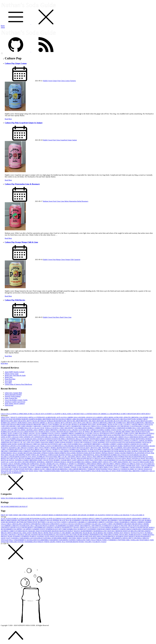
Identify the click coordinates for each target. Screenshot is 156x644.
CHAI (116, 522)
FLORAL (117, 526)
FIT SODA (150, 433)
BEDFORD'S (107, 419)
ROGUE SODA (100, 458)
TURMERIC (113, 540)
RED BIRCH (81, 536)
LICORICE (5, 531)
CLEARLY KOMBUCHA (19, 428)
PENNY (99, 453)
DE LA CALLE (129, 430)
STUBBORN (41, 466)
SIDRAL (89, 462)
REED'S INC (6, 458)
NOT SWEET (125, 533)
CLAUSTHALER (136, 426)
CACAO (50, 522)
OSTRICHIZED (7, 453)
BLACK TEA (65, 520)
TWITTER (122, 540)
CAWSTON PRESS (58, 426)
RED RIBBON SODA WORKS (114, 457)
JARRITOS (5, 442)
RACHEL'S (144, 455)
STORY (33, 466)
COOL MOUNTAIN (144, 428)
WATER (31, 498)
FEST (113, 433)
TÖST (61, 467)
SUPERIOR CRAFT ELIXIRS (115, 466)
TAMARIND (54, 540)
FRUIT (5, 515)
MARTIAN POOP (130, 446)
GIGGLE (16, 437)
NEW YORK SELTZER (111, 449)
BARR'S (33, 419)
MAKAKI (32, 531)
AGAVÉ (50, 519)
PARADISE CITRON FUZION (44, 453)
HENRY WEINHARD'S (93, 439)
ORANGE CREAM (24, 535)
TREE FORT (99, 467)
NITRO (117, 533)
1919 (7, 417)
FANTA (58, 433)
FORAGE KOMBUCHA (62, 435)
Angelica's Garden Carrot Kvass (15, 402)
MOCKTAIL (18, 533)
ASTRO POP (119, 417)
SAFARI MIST (67, 460)
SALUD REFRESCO (111, 460)
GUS (23, 439)
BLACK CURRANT (40, 520)
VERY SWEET (15, 515)
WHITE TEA (61, 542)
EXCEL (52, 433)
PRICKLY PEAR (7, 536)
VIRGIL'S (117, 469)
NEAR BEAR (88, 533)
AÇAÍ (3, 519)
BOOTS (14, 423)
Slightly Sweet (48, 81)
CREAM (127, 524)
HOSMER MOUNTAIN (24, 441)
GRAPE (58, 527)
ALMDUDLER (51, 417)
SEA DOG (18, 462)
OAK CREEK (65, 451)
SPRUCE (146, 538)
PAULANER (72, 453)
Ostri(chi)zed (9, 405)
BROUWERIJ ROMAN (25, 424)
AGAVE (43, 519)
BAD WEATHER (15, 419)
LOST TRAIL (41, 446)
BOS (30, 423)
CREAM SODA (137, 524)
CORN (110, 524)
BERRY (94, 515)
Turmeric (73, 81)
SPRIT (112, 464)
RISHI (38, 458)
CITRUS (26, 515)
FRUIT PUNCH (134, 526)
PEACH (60, 535)
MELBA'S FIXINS (28, 448)
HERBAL (109, 527)
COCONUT (79, 524)
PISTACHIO (124, 535)
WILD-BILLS (106, 471)
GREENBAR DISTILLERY (139, 437)
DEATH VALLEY (18, 432)
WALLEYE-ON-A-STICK (10, 471)
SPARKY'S (73, 464)
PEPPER (86, 535)
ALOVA (64, 417)
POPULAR (36, 455)
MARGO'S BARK (117, 446)
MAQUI (107, 446)
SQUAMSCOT (149, 464)
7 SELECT (14, 417)
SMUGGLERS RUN (147, 462)
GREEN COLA (124, 437)
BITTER (21, 520)
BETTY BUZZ (32, 421)
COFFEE (88, 524)
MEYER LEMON (144, 531)
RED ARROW (98, 457)
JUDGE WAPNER (99, 442)
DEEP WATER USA (31, 432)
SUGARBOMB (43, 540)
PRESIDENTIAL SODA (92, 455)
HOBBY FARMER (118, 439)
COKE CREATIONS (67, 428)
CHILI (9, 524)
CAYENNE (110, 522)
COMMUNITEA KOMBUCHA (105, 428)
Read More (8, 119)
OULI (15, 453)
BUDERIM (84, 424)
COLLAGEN (102, 524)
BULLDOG (93, 424)
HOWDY (43, 441)
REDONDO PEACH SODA (144, 457)
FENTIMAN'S (105, 433)
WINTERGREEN (72, 542)
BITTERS (29, 520)
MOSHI (60, 448)
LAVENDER (92, 529)
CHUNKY (26, 524)
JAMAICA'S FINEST (131, 441)
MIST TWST (39, 448)
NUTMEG (148, 533)
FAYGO (96, 433)
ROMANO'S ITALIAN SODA (116, 458)
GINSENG (50, 527)
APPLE (92, 519)
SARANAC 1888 (148, 460)
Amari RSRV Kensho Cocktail (15, 372)
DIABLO (42, 432)
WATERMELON (31, 542)
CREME (146, 524)
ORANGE (127, 515)
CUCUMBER (6, 526)
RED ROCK (130, 457)
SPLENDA (138, 538)
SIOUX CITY (108, 462)
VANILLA (118, 515)
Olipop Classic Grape (12, 374)
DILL (33, 526)
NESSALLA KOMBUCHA (71, 449)
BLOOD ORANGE (89, 520)
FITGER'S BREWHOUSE (10, 435)
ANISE (85, 519)
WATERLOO (24, 471)
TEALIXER (23, 467)
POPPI (29, 455)
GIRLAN (48, 437)
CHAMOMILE (125, 522)
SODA (5, 498)
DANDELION (25, 526)
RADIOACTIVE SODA (29, 457)
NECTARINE (109, 533)
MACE (25, 531)
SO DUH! (5, 464)
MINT (10, 533)
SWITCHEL (40, 498)
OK (4, 507)
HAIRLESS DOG (31, 439)
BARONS (25, 419)
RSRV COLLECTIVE (46, 460)
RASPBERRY (70, 536)
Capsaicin (77, 260)
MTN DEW (146, 414)
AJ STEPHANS (40, 417)
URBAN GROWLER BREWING (57, 469)
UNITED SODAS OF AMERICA (98, 414)
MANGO (63, 531)
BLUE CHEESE (102, 520)
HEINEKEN (71, 439)
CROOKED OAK (65, 430)
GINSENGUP (39, 437)
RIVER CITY (54, 458)
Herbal (79, 201)
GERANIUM (144, 526)
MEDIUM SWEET (64, 515)
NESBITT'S (57, 449)
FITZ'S (22, 435)
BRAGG (90, 423)
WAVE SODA (34, 471)
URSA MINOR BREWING (78, 469)
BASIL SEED (132, 519)
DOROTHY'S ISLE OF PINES (80, 432)
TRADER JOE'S (88, 467)
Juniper (75, 140)
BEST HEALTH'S (20, 421)
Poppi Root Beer (10, 379)
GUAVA (102, 527)
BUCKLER (67, 424)
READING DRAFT (75, 457)
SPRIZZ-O (125, 464)
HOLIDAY (126, 527)
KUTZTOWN (53, 444)
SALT (9, 538)
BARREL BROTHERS (44, 419)
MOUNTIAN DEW (84, 448)
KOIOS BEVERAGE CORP (28, 444)
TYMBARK (125, 467)
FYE (136, 435)
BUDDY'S (76, 424)
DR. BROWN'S (96, 432)
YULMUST (97, 542)
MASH (152, 446)
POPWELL (44, 455)
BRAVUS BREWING (101, 423)
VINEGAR (13, 542)
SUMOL (71, 466)
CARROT (101, 522)
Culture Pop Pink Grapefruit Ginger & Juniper (24, 123)
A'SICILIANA (23, 417)
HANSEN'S (49, 439)
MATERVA (13, 448)
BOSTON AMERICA (40, 423)
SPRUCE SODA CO (137, 464)
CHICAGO (86, 426)
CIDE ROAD (125, 426)
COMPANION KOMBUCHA (126, 428)
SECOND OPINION (30, 462)
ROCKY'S (91, 458)
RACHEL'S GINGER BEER (11, 457)
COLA (135, 515)
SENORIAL (41, 462)
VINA (110, 469)
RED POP (89, 536)
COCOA (71, 524)
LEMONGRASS (148, 529)
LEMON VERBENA (112, 529)
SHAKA (64, 462)
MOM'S (47, 448)
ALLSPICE (67, 519)
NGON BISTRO (125, 449)
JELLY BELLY (15, 442)
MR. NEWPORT (104, 448)
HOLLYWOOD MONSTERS (135, 439)
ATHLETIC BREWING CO (133, 417)
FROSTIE (118, 435)
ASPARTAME (108, 519)
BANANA (117, 519)
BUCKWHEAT (11, 522)
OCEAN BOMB (76, 451)
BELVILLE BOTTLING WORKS (132, 419)
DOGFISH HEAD (63, 432)
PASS (25, 507)
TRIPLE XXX (109, 467)
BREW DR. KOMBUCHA (118, 423)
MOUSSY (94, 448)
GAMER (148, 435)
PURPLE (33, 536)
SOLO (11, 464)
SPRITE (118, 464)
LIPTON (13, 446)
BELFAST (116, 419)
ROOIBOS (120, 536)
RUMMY (57, 460)
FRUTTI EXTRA (128, 435)
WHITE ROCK (75, 471)
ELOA (39, 433)
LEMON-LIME (126, 529)
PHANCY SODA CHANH (117, 453)
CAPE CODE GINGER (24, 426)
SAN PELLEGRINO (126, 460)
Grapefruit (64, 140)
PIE (102, 535)
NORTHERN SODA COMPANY (21, 451)
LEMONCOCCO (136, 444)
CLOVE (64, 524)
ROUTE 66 (5, 460)
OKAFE (85, 451)
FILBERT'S (119, 433)
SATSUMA (48, 538)
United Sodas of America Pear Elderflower (18, 384)
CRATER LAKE (32, 430)
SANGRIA (15, 538)
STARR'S (20, 466)
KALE (56, 529)
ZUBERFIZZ (17, 473)
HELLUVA (80, 439)
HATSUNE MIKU (60, 439)
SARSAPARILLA (26, 538)
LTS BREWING (57, 446)
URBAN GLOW (40, 469)
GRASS (76, 527)
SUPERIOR (100, 466)
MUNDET (136, 448)
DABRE (108, 430)
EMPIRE (45, 433)
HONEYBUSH (143, 527)
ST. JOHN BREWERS (9, 466)
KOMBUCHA (22, 498)
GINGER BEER (27, 527)
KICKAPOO (131, 442)
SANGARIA (138, 460)
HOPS (152, 527)
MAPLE (71, 531)
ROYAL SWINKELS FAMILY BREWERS (24, 460)
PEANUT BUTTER (70, 535)
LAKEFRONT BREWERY (92, 444)
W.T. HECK (139, 469)
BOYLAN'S (73, 423)
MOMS (54, 448)
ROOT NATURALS (134, 458)
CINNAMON (36, 524)
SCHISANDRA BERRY (60, 538)
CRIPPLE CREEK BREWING (48, 430)
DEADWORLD (116, 414)
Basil (62, 317)
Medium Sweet (48, 201)
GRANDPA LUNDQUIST (87, 437)
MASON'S (5, 448)
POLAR (12, 455)
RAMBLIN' (42, 457)
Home (3, 26)
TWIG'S (117, 467)
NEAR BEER (98, 533)
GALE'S (141, 435)
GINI (21, 437)
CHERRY (141, 522)
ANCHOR (82, 417)
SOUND (43, 464)
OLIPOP (59, 414)
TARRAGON (81, 540)
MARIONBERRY (87, 531)
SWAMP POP (131, 466)
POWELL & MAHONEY (74, 455)
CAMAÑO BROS (137, 424)
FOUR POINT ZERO (85, 435)
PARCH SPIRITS (61, 453)
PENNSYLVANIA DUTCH (86, 453)
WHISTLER (65, 471)
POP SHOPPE (21, 455)
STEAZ (27, 466)
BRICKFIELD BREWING (136, 423)
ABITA (31, 417)
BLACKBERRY (76, 520)
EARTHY (52, 526)
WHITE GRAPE (50, 542)
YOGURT (88, 542)
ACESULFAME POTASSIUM (29, 519)
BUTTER (21, 522)
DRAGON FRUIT (42, 526)
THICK (99, 540)
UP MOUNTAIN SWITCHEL (24, 469)
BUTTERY (42, 522)
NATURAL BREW (34, 449)
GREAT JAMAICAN (111, 437)
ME (19, 448)
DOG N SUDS (51, 432)
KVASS (61, 498)
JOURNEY (70, 442)
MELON (134, 531)
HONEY (134, 527)
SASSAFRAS (38, 538)
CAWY (68, 426)
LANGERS (106, 444)
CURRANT (15, 526)
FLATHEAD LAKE (46, 435)
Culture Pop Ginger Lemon (16, 63)
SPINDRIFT (82, 464)
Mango (59, 260)
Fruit (59, 81)
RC (67, 457)
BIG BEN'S (68, 421)
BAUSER (81, 419)
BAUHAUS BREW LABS (68, 419)
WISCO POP (116, 471)
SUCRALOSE (32, 540)
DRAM (119, 432)
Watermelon (73, 201)
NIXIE (134, 449)
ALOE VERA (77, 519)
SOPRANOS (35, 464)
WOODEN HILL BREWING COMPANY (135, 471)
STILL (11, 540)
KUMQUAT (82, 529)
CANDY (64, 522)
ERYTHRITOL (98, 526)
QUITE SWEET (37, 515)
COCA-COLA (7, 414)
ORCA (33, 414)
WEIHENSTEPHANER (52, 471)
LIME (141, 515)
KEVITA (123, 442)
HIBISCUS (118, 527)
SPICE (126, 538)
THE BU (31, 467)
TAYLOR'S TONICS (11, 467)
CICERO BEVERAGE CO (111, 426)
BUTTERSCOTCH (31, 522)
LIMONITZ (5, 446)
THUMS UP (54, 467)
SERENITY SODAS (53, 462)
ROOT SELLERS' (147, 458)
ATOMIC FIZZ (148, 417)
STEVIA (5, 540)
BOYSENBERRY (126, 520)
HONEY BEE (10, 441)
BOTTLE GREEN (54, 423)
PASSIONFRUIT (50, 535)
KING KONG (13, 444)
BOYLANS (82, 423)
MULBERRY (67, 533)
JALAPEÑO (18, 529)
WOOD (81, 542)
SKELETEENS (123, 462)
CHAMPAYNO (77, 426)
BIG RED (93, 421)
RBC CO (61, 457)
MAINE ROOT (80, 446)
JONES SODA (60, 442)
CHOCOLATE (17, 524)
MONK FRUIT (38, 533)
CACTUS (57, 522)
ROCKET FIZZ (80, 414)
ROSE (138, 536)
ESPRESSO (108, 526)
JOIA (43, 442)
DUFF (10, 433)
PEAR (80, 535)
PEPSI (16, 414)
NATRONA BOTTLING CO (17, 449)
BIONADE (101, 421)
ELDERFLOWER (74, 526)
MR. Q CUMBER (117, 448)
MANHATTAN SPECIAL (95, 446)
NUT (142, 533)
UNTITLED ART (7, 469)
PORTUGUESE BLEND (57, 455)
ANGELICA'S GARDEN (95, 417)
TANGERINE (64, 540)
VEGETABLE (144, 540)
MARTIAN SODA (143, 446)
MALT (39, 531)
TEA (47, 498)
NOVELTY (136, 533)
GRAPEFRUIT (67, 527)
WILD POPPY (86, 471)
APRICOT (99, 519)
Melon (67, 201)
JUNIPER (49, 529)
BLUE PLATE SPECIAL (122, 421)
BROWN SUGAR (138, 520)
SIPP (116, 462)
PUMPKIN (26, 536)
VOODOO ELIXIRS (128, 469)
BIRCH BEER (12, 520)
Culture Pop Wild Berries (15, 300)
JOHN (38, 442)
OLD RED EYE (94, 451)
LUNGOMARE (69, 446)
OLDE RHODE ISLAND (123, 451)
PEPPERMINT (95, 535)
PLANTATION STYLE (143, 453)
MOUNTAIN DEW (135, 414)
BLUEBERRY (114, 520)
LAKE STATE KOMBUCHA (73, 444)
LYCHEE (19, 531)
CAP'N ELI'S (148, 424)
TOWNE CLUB (76, 467)
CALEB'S (127, 424)
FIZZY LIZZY (34, 435)
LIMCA (145, 444)
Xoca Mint (8, 383)
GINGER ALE (15, 527)
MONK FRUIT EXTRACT (53, 533)
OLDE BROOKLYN (107, 451)
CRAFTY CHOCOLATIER (17, 430)
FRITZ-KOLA (108, 435)
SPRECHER (24, 414)
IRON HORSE (101, 441)
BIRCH (4, 520)
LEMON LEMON (124, 444)
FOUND (74, 435)
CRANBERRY (118, 524)
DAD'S (114, 430)
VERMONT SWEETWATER (97, 469)
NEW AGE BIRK (96, 449)
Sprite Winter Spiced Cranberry (15, 404)
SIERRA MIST (98, 462)
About (3, 27)
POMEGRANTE (148, 535)
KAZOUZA (115, 442)
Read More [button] (4, 363)
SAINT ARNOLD (78, 460)
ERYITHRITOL (86, 526)
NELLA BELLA (46, 449)
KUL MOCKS (43, 444)
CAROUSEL (37, 426)
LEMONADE (137, 529)
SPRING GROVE (103, 464)
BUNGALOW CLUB (116, 424)
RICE (114, 536)
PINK (117, 535)
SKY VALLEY (134, 462)
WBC (42, 471)
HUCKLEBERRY (7, 529)
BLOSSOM (109, 421)
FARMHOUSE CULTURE (84, 433)
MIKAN (4, 533)
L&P (60, 444)
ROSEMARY (146, 536)
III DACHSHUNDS (76, 441)
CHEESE (134, 522)
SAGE (3, 538)
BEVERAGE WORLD (46, 421)
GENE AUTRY (6, 437)
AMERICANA (73, 417)
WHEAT (41, 542)
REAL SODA (68, 414)
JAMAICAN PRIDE (146, 441)
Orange (68, 260)
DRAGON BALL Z (109, 432)
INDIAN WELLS (89, 441)
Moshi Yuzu (9, 377)
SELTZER (53, 498)
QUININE (41, 536)
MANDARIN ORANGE (51, 531)
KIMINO (4, 444)
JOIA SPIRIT (50, 442)
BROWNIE (38, 424)
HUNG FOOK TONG (61, 441)
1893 (3, 417)
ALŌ (59, 417)
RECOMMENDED (14, 507)
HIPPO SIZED (106, 439)
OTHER (12, 498)
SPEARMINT (117, 538)
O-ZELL (56, 451)
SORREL (108, 538)
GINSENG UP (29, 437)
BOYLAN (65, 423)
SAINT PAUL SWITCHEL (94, 460)
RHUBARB (107, 536)
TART (88, 540)
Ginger (55, 81)
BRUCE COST (48, 424)
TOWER (67, 467)
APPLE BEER (109, 417)
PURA (124, 455)
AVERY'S (50, 414)
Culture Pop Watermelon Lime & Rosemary (22, 184)
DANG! (120, 430)
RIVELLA (45, 458)
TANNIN (73, 540)
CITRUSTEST (55, 524)
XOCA (152, 471)
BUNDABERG (103, 424)
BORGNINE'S (23, 423)
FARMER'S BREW (68, 433)
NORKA (140, 449)
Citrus (63, 81)
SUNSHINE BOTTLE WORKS (85, 466)
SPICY (131, 538)
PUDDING (17, 536)
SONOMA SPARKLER (22, 464)
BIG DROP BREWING (81, 421)
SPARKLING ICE (53, 464)
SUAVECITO (63, 466)
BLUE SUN (41, 414)
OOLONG (5, 535)
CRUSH (75, 430)
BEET (140, 519)
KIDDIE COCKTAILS (143, 442)
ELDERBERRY (61, 526)
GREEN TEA (85, 527)
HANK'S (41, 439)
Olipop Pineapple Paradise (13, 395)
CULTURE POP (84, 430)
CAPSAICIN (72, 522)
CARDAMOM (92, 522)
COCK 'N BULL (46, 428)
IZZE (108, 441)
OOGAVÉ (143, 451)
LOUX (49, 446)
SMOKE (101, 538)
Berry (58, 317)
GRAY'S (100, 437)
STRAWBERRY (20, 540)
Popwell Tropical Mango (13, 396)
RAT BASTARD (52, 457)
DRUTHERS (126, 432)
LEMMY (114, 444)
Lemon (68, 81)
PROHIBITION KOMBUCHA (111, 455)
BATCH (55, 419)
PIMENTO (131, 453)
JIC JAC (24, 442)
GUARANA (94, 527)
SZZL (138, 466)
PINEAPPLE (109, 535)
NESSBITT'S (85, 449)
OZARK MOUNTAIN (25, 453)
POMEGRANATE (136, 535)
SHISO (79, 538)
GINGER (85, 515)
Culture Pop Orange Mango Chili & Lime (21, 242)
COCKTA (56, 428)
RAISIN (61, 536)
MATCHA (111, 531)
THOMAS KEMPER (42, 467)
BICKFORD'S (59, 421)
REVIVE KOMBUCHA (27, 458)
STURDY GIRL (52, 466)
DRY (125, 414)
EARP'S (16, 433)
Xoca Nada (8, 381)
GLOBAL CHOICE (59, 437)
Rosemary (85, 201)
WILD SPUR (97, 471)
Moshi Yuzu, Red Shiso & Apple (15, 375)
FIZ (27, 435)
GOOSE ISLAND (72, 437)
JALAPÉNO (28, 529)
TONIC (105, 540)
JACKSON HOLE (117, 441)
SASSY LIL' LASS (8, 462)
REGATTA (15, 458)
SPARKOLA (64, 464)
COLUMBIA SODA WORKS (84, 428)
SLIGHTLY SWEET (106, 515)
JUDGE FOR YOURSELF (83, 442)
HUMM (50, 441)
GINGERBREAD (40, 527)
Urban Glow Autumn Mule (13, 393)
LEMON (76, 515)
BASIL (124, 519)
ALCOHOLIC (58, 519)
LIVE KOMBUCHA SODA (26, 446)
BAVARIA (88, 419)
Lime (63, 201)
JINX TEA (31, 442)
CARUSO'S (47, 426)
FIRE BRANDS (141, 433)
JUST (108, 442)
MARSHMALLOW (100, 531)
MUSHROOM (78, 533)
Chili (72, 260)
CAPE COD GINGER (9, 426)
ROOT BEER (50, 515)
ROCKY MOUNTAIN (79, 458)
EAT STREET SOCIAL (28, 433)
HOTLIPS (36, 441)
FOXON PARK (98, 435)
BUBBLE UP (58, 424)
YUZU (104, 542)
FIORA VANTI (129, 433)
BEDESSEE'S (97, 419)
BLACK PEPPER (53, 520)
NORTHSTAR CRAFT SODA (42, 451)
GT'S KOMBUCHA (13, 439)
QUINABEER (134, 455)
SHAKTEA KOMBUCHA (76, 462)
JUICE (43, 529)
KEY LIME (63, 529)
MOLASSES (28, 533)
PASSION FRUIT (38, 535)
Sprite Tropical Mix (11, 398)
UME (128, 540)
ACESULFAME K (12, 519)
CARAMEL (82, 522)
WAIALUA (148, 469)
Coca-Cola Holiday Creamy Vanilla (16, 400)
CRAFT (4, 430)
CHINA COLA (96, 426)
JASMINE (36, 529)
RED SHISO (98, 536)
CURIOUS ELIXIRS (97, 430)
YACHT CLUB (6, 473)
